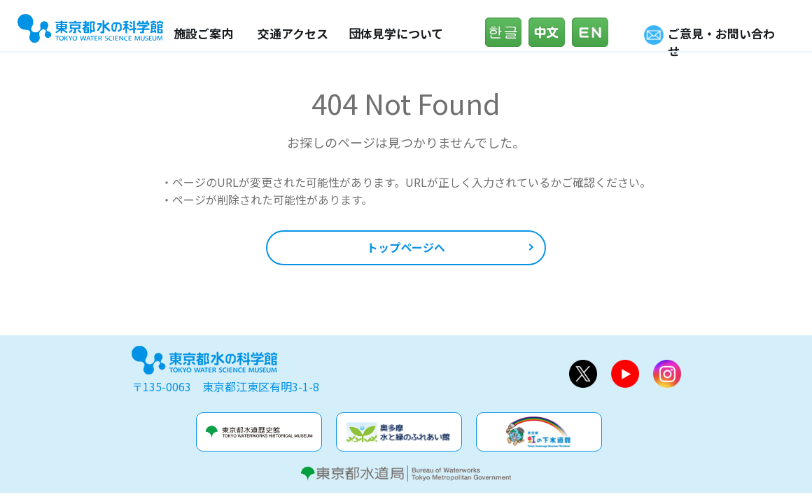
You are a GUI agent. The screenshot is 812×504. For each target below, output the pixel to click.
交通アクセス (293, 33)
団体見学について (396, 33)
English (594, 32)
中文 (550, 32)
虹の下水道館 (539, 432)
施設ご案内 (203, 33)
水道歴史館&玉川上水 (259, 432)
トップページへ (406, 247)
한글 (507, 32)
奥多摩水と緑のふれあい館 (399, 432)
